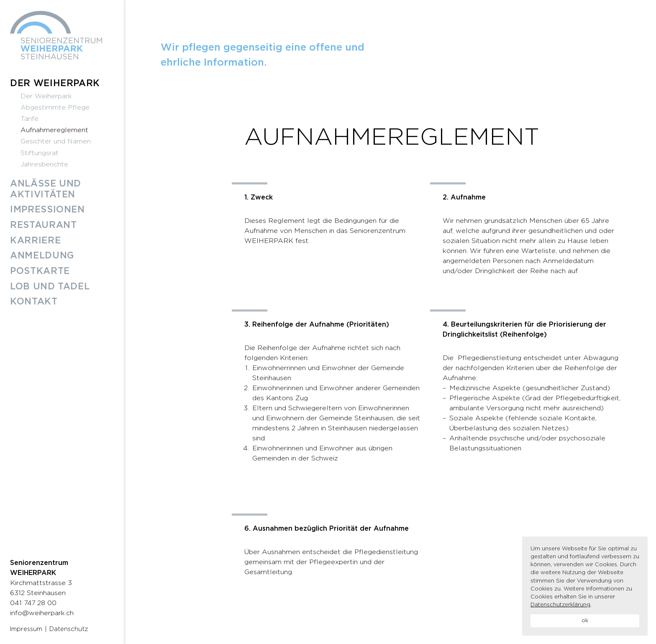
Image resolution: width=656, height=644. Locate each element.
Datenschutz (69, 629)
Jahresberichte (44, 164)
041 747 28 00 (33, 603)
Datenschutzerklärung (560, 605)
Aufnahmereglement (54, 130)
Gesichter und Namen (56, 141)
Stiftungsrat (40, 153)
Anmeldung (42, 256)
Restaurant (43, 225)
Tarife (29, 119)
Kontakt (34, 302)
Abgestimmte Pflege (55, 107)
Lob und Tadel (50, 287)
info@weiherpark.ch (42, 613)
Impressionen (47, 210)
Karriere (35, 241)
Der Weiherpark (55, 83)
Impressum (26, 629)
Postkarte (40, 271)
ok (585, 621)
